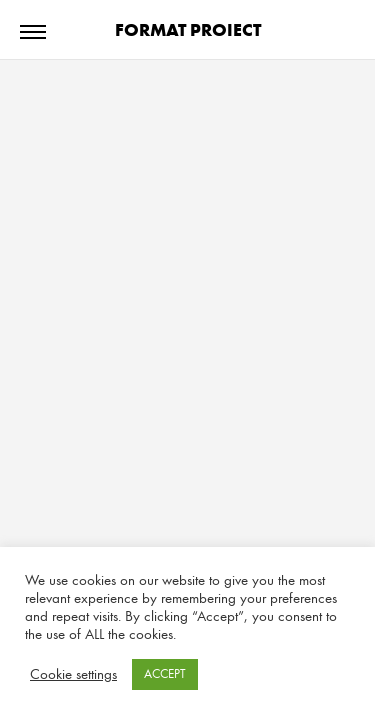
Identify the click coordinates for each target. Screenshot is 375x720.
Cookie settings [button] (73, 674)
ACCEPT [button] (165, 674)
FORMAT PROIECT (188, 29)
